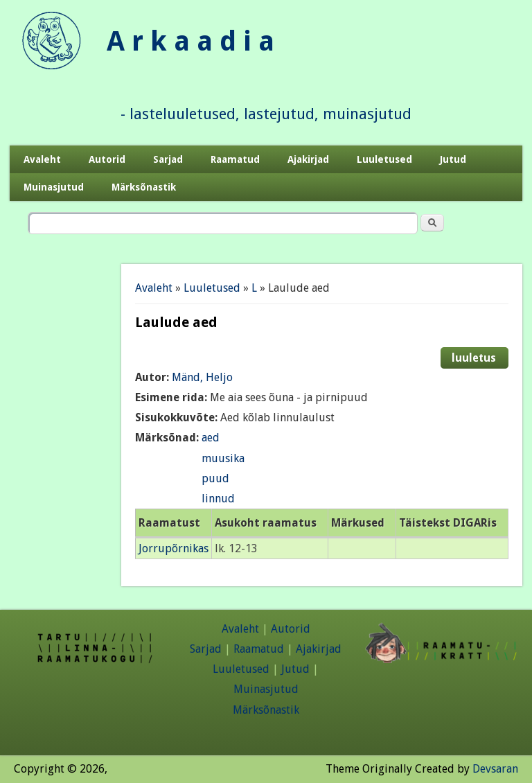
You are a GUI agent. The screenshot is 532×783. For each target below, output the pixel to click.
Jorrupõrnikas (174, 548)
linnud (218, 499)
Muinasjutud (54, 187)
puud (215, 478)
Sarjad (168, 159)
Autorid (107, 159)
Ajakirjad (308, 159)
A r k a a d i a (190, 41)
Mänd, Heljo (202, 377)
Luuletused (384, 159)
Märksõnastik (144, 187)
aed (211, 438)
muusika (223, 458)
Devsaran (495, 769)
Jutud (453, 159)
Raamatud (235, 159)
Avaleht (42, 159)
